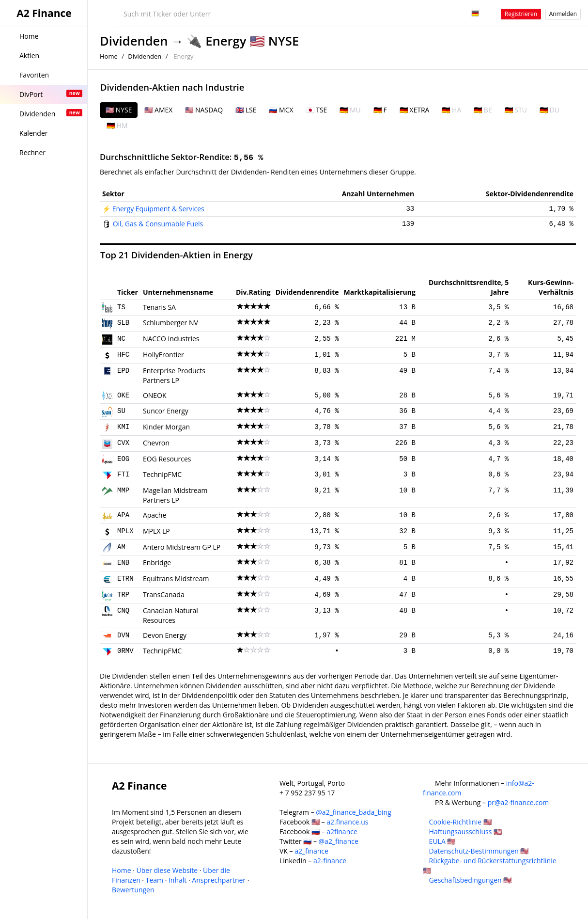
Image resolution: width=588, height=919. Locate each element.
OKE (123, 396)
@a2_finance (339, 841)
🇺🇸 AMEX (158, 110)
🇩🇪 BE (483, 110)
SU (121, 411)
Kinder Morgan (166, 427)
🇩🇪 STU (516, 110)
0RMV (125, 651)
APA (123, 515)
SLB (123, 323)
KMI (123, 427)
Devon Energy (165, 635)
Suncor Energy (166, 411)
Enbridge (157, 562)
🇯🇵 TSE (317, 110)
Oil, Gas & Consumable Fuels (158, 224)
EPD (123, 371)
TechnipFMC (162, 474)
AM (121, 547)
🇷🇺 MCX (281, 110)
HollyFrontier (163, 355)
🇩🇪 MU (350, 110)
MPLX (125, 531)
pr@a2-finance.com (518, 802)
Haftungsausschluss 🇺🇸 (465, 832)
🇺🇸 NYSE (119, 110)
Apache (155, 515)
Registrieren (521, 14)
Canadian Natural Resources (170, 615)
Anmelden (563, 14)
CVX (123, 443)
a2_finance (311, 851)
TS (121, 307)
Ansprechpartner (219, 880)
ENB (123, 563)
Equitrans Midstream (176, 578)
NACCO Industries (171, 339)
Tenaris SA (159, 307)
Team (155, 880)
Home (109, 56)
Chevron (156, 443)
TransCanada (164, 594)
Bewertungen (133, 890)
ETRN (125, 579)
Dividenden (134, 41)
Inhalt (178, 880)
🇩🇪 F (380, 110)
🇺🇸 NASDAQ (204, 110)
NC (121, 339)
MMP (123, 491)
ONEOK (155, 395)
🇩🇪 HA (451, 110)
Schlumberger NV (170, 323)
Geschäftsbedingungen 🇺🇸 (471, 880)
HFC (123, 355)
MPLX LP (156, 531)
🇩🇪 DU (549, 110)
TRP (123, 595)
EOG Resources (167, 459)
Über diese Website (167, 870)
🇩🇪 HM (117, 125)
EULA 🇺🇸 (442, 841)
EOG (123, 459)
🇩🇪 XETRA (415, 110)
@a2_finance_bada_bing (353, 812)
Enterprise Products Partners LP (174, 375)
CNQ (123, 611)
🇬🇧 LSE (246, 110)
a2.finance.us (347, 822)
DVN (123, 635)
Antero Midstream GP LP (182, 547)
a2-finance (330, 861)
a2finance (342, 832)
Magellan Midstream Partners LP (175, 495)
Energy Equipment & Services (158, 209)
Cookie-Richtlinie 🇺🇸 (460, 822)
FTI (123, 475)
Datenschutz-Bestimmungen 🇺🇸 (479, 851)
